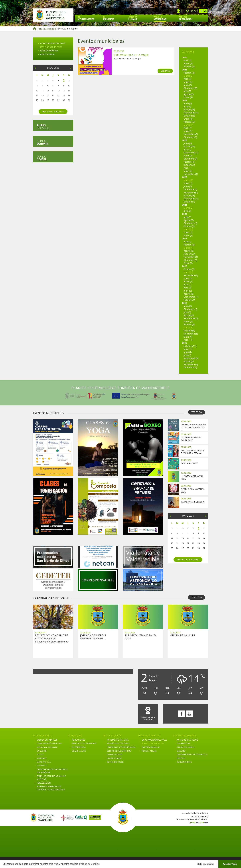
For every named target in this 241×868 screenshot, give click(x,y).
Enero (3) (188, 235)
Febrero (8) (189, 324)
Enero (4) (188, 97)
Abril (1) (188, 128)
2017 (185, 303)
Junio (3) (188, 186)
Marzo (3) (188, 76)
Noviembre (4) (191, 192)
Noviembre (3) (191, 134)
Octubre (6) (189, 116)
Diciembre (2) (190, 189)
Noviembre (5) (191, 334)
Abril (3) (188, 60)
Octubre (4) (189, 331)
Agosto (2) (189, 220)
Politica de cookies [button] (89, 864)
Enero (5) (188, 321)
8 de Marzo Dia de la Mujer (131, 55)
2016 (185, 343)
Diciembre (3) (190, 159)
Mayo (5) (188, 278)
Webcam (178, 11)
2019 (185, 238)
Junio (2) (188, 291)
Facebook (201, 11)
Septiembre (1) (191, 297)
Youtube (205, 11)
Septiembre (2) (191, 153)
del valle (43, 127)
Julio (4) (187, 106)
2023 (185, 140)
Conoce (133, 18)
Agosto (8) (189, 315)
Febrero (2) (189, 67)
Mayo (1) (188, 349)
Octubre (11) (190, 346)
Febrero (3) (189, 73)
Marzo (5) (188, 272)
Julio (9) (187, 312)
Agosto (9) (189, 361)
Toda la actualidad (47, 29)
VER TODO (197, 412)
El (86, 18)
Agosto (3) (189, 94)
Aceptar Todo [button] (230, 864)
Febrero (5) (189, 122)
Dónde (42, 142)
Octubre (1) (189, 165)
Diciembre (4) (190, 367)
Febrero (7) (189, 269)
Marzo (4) (188, 328)
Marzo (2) (188, 125)
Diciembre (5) (190, 88)
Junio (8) (188, 306)
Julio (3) (187, 91)
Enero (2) (188, 63)
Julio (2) (187, 211)
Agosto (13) (189, 110)
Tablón (186, 18)
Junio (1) (188, 352)
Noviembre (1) (191, 174)
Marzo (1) (188, 229)
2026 (185, 57)
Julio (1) (187, 149)
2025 (185, 70)
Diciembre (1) (190, 223)
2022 (185, 177)
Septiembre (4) (191, 113)
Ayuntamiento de (53, 15)
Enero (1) (188, 156)
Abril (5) (188, 79)
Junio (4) (188, 85)
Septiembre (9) (191, 358)
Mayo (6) (188, 82)
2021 (185, 205)
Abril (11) (188, 340)
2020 (185, 214)
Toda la (160, 18)
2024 (185, 100)
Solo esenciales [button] (206, 864)
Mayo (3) (188, 183)
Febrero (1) (189, 162)
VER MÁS (165, 71)
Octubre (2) (189, 254)
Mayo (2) (188, 131)
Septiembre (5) (191, 318)
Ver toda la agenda (53, 112)
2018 (185, 266)
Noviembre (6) (191, 364)
